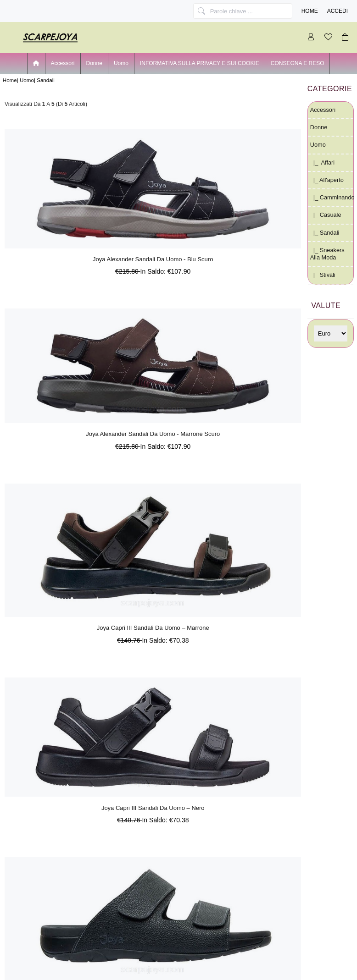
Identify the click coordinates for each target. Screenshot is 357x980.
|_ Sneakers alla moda (327, 254)
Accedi (337, 11)
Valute (326, 306)
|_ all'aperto (327, 180)
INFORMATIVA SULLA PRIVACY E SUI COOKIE (200, 63)
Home (310, 11)
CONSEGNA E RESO (298, 63)
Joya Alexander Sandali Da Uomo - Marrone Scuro (153, 434)
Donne (94, 63)
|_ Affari (322, 162)
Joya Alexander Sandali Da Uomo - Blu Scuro (153, 259)
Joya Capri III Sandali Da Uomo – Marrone (153, 628)
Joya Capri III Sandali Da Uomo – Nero (153, 808)
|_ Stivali (323, 275)
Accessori (63, 63)
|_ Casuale (326, 215)
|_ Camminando (332, 197)
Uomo (27, 80)
